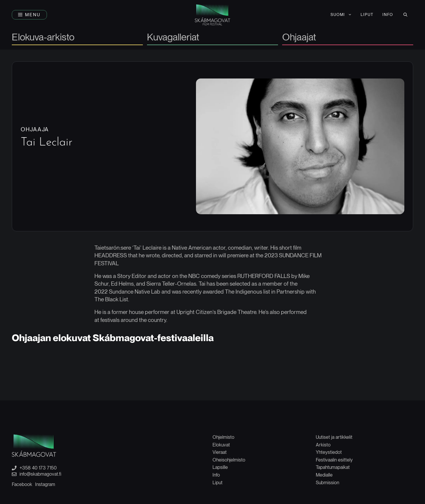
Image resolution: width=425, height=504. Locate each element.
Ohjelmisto (223, 437)
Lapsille (220, 467)
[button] (29, 15)
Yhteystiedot (329, 452)
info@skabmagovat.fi (40, 474)
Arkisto (323, 445)
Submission (327, 483)
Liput (218, 483)
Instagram (45, 484)
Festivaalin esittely (334, 460)
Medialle (324, 475)
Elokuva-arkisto (43, 38)
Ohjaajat (299, 38)
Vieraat (220, 452)
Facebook (22, 484)
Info (216, 475)
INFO (388, 15)
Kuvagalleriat (173, 38)
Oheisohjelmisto (229, 460)
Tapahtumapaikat (333, 467)
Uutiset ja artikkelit (334, 437)
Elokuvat (221, 445)
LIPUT (367, 15)
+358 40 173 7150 (38, 468)
